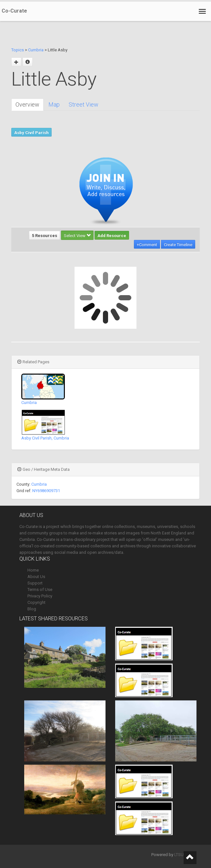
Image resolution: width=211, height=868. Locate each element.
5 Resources (45, 236)
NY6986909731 (46, 491)
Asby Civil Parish (31, 133)
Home (33, 570)
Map (54, 104)
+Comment (147, 245)
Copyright (36, 602)
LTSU (179, 855)
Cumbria (36, 50)
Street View (84, 104)
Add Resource (112, 236)
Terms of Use (40, 589)
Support (35, 583)
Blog (32, 609)
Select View (77, 236)
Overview (27, 104)
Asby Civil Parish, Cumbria (45, 438)
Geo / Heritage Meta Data (44, 469)
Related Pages (33, 362)
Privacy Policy (40, 596)
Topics (18, 50)
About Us (36, 577)
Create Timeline (178, 245)
